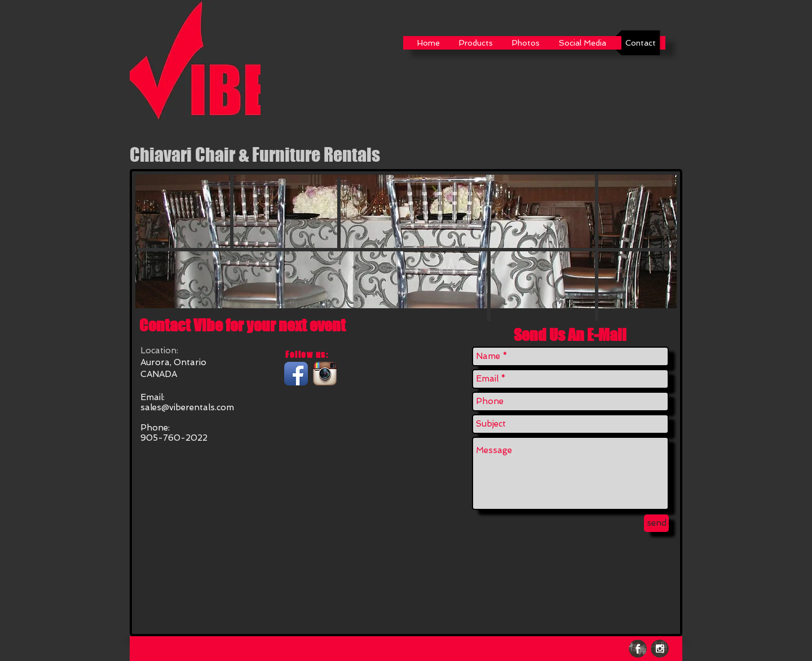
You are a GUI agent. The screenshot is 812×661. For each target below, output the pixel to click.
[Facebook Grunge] (638, 649)
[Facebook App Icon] (296, 374)
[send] (656, 523)
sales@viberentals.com (187, 407)
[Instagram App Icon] (325, 374)
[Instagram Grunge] (660, 649)
